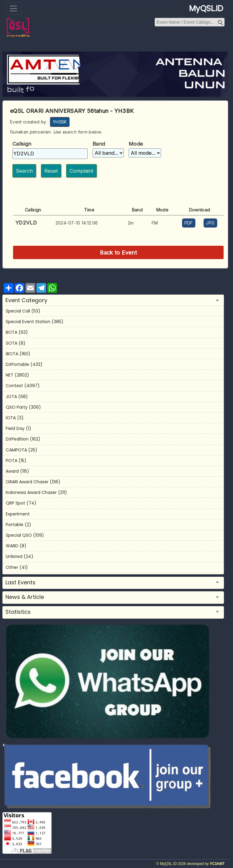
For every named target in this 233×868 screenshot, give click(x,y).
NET (10, 375)
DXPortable (17, 364)
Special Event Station (28, 322)
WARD (12, 546)
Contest (14, 386)
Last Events (20, 583)
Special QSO (19, 535)
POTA (12, 461)
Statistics (18, 612)
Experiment (18, 514)
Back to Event (118, 252)
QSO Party (17, 407)
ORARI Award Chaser (27, 482)
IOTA (11, 418)
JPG (210, 223)
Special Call (18, 311)
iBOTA (12, 354)
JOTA (11, 397)
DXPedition (17, 439)
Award (12, 471)
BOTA (12, 332)
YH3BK (60, 122)
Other (12, 567)
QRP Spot (15, 503)
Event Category (26, 300)
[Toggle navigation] (13, 8)
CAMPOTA (16, 450)
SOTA (12, 343)
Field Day (15, 428)
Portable (15, 525)
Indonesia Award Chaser (31, 492)
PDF (189, 223)
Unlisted (14, 556)
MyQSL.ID (206, 8)
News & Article (25, 597)
